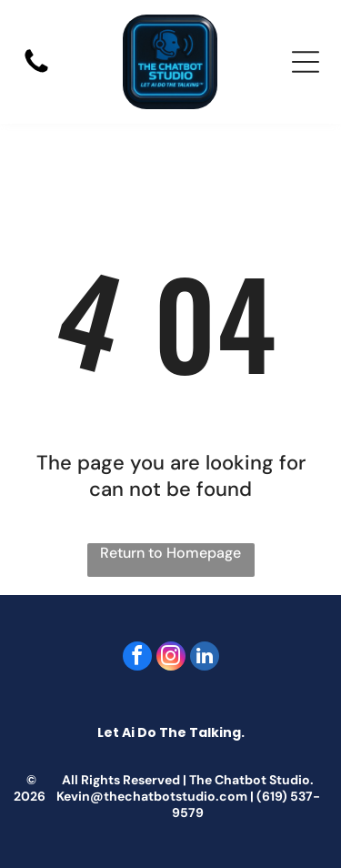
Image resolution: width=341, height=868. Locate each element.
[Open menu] (306, 62)
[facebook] (137, 658)
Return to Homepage (170, 553)
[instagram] (171, 658)
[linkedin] (205, 658)
